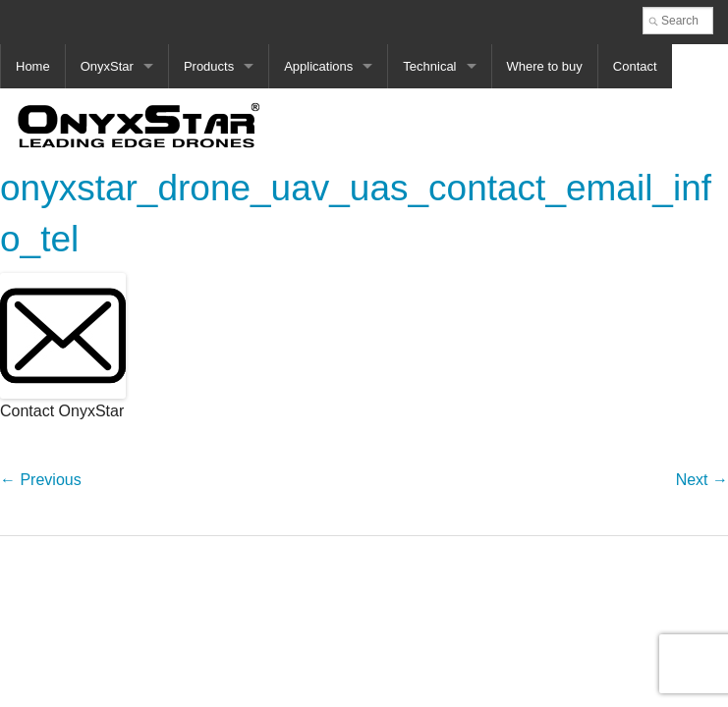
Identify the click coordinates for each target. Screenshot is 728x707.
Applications (318, 66)
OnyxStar (107, 66)
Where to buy (545, 66)
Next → (702, 480)
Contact (635, 66)
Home (33, 66)
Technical (429, 66)
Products (209, 66)
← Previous (41, 480)
